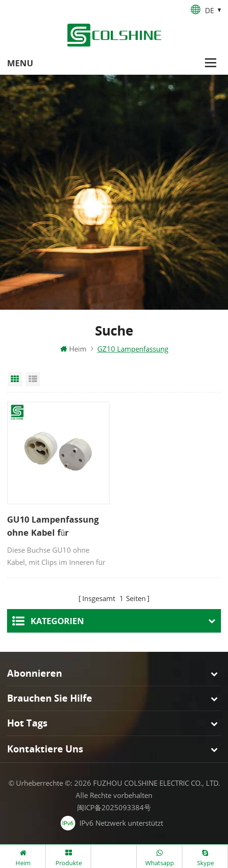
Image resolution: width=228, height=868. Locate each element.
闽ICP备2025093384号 (114, 807)
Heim (73, 349)
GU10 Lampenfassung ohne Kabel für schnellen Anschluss (53, 526)
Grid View (15, 379)
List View (33, 379)
